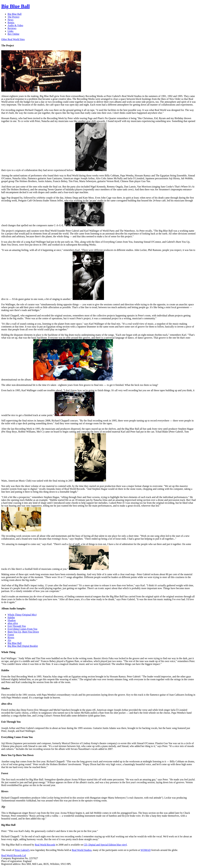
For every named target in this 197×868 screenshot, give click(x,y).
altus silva (13, 623)
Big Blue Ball (15, 643)
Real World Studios (82, 850)
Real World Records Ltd (14, 855)
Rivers (11, 637)
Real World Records (45, 845)
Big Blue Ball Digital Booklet (23, 646)
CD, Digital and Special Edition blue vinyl (105, 845)
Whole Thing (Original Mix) (22, 615)
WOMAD (146, 850)
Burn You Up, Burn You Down (23, 632)
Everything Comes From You (22, 629)
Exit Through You (17, 626)
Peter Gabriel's (22, 850)
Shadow (12, 620)
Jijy (9, 640)
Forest (11, 635)
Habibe (11, 618)
